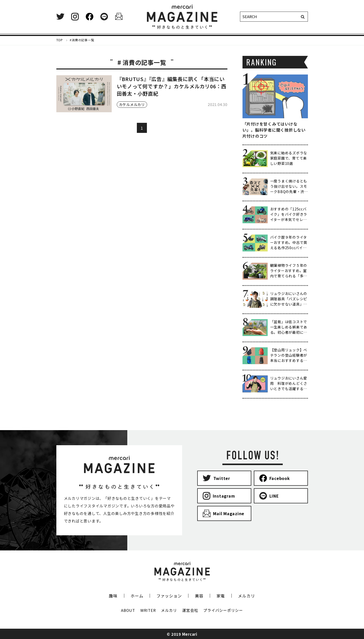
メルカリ (246, 596)
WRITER (148, 610)
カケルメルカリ (132, 104)
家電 (221, 596)
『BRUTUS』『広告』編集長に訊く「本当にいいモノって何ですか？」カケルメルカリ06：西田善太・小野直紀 (172, 86)
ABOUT (128, 610)
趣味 (113, 596)
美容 (199, 596)
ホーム (137, 596)
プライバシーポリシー (223, 610)
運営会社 (190, 610)
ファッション (169, 596)
